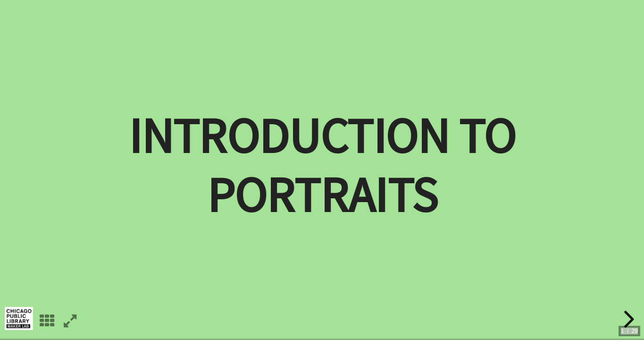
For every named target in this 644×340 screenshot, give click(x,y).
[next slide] (627, 319)
